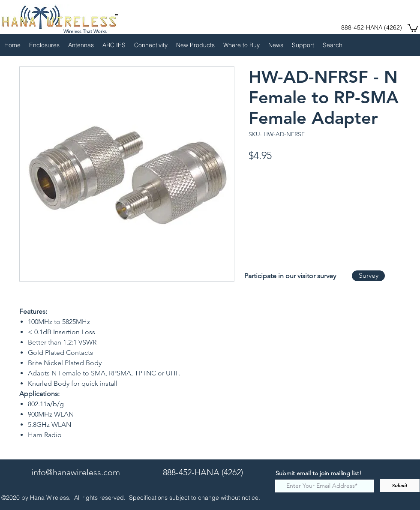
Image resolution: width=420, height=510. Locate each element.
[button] (413, 27)
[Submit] (400, 486)
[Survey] (368, 276)
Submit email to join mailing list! (318, 473)
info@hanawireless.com (76, 472)
